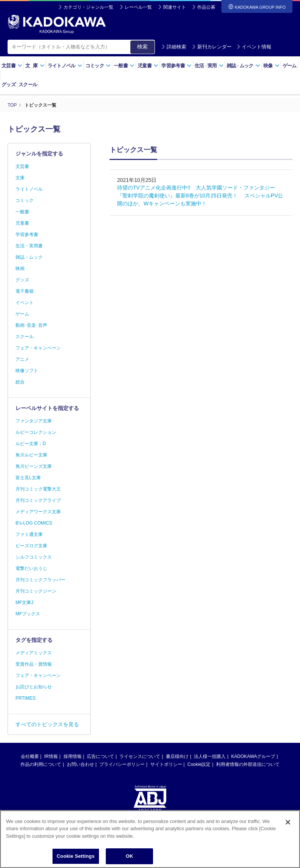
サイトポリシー (166, 764)
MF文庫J (24, 602)
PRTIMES (26, 698)
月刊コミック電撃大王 (38, 489)
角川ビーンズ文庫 (34, 466)
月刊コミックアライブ (38, 500)
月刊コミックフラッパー (40, 580)
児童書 (148, 66)
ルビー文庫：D (31, 444)
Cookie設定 (199, 764)
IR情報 (51, 756)
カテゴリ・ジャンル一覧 (88, 7)
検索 (142, 47)
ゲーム (290, 66)
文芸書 (12, 66)
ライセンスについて (140, 756)
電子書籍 (25, 291)
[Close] (288, 840)
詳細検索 (174, 47)
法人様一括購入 (210, 756)
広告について (101, 756)
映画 (20, 269)
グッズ (9, 85)
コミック (98, 66)
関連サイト (175, 7)
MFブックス (28, 614)
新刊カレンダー (212, 47)
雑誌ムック (244, 66)
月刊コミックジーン (36, 591)
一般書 (124, 66)
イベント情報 (254, 47)
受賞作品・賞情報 (34, 664)
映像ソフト (27, 371)
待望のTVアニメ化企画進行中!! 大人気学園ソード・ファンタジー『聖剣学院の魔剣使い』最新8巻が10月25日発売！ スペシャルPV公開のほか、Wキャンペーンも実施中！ (200, 196)
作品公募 (206, 7)
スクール (28, 85)
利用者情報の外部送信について (248, 764)
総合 (20, 382)
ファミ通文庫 (29, 534)
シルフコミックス (34, 557)
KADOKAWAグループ (253, 756)
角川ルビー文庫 (31, 455)
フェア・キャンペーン (38, 348)
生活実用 (209, 66)
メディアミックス (34, 653)
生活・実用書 (29, 246)
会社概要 (30, 756)
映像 (271, 66)
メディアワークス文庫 (38, 512)
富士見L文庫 (28, 478)
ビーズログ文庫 (31, 546)
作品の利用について (41, 764)
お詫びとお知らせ (34, 687)
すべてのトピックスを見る (47, 724)
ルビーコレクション (36, 432)
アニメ (22, 359)
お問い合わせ (80, 764)
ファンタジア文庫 (34, 421)
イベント (25, 303)
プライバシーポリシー (122, 764)
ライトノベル (65, 66)
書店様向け (177, 756)
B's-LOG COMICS (34, 523)
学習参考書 (176, 66)
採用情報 (73, 756)
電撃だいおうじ (31, 568)
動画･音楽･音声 (31, 325)
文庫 (20, 178)
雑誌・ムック (29, 257)
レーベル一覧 (138, 7)
